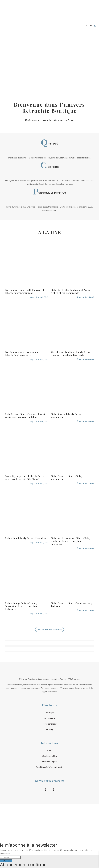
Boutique (50, 713)
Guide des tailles (49, 756)
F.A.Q (49, 750)
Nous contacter (50, 724)
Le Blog (49, 729)
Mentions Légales (50, 761)
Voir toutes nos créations (49, 629)
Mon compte (50, 718)
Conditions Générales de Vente (49, 767)
